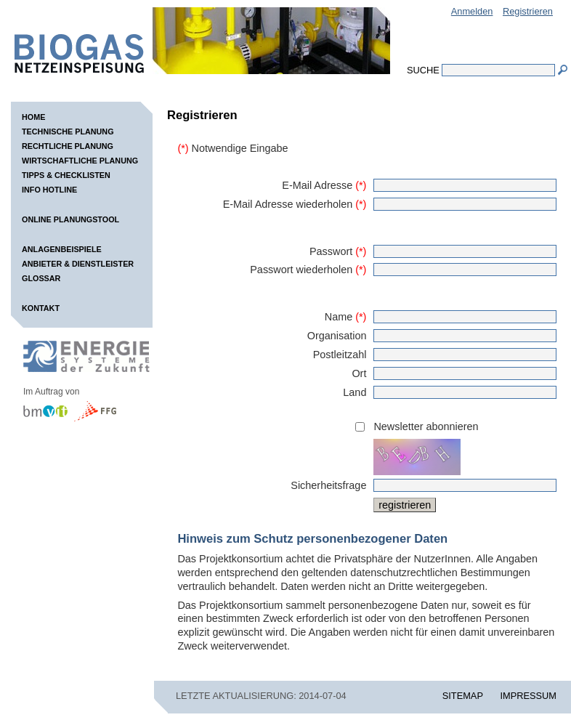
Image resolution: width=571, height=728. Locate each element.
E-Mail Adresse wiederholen (295, 204)
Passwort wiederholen (308, 270)
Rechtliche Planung (68, 146)
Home (33, 117)
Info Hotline (49, 190)
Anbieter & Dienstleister (78, 264)
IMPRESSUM (529, 696)
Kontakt (41, 308)
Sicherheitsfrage (328, 485)
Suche (423, 70)
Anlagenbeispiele (62, 249)
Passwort (338, 251)
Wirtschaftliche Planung (80, 161)
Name (346, 317)
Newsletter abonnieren (426, 426)
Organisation (337, 336)
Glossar (41, 278)
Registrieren (528, 11)
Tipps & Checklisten (66, 175)
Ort (359, 373)
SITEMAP (463, 696)
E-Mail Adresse (324, 185)
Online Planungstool (70, 219)
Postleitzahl (340, 355)
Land (355, 392)
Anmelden (472, 11)
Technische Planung (68, 132)
